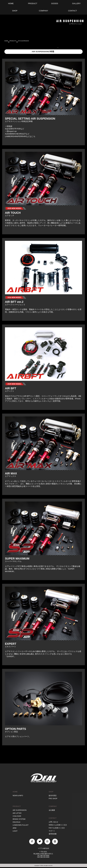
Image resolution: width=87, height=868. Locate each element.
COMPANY (53, 806)
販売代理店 (53, 796)
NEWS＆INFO (18, 796)
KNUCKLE (16, 822)
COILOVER (17, 816)
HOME (8, 42)
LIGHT (15, 831)
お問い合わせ (53, 822)
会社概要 (52, 810)
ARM (14, 828)
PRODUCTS (21, 42)
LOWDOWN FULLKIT (21, 825)
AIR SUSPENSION (20, 810)
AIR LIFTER (17, 813)
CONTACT (53, 818)
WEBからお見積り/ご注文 (58, 825)
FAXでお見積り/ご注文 (57, 828)
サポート (52, 831)
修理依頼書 (53, 834)
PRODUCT (17, 806)
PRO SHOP (53, 799)
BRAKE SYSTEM (19, 819)
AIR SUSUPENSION (43, 42)
